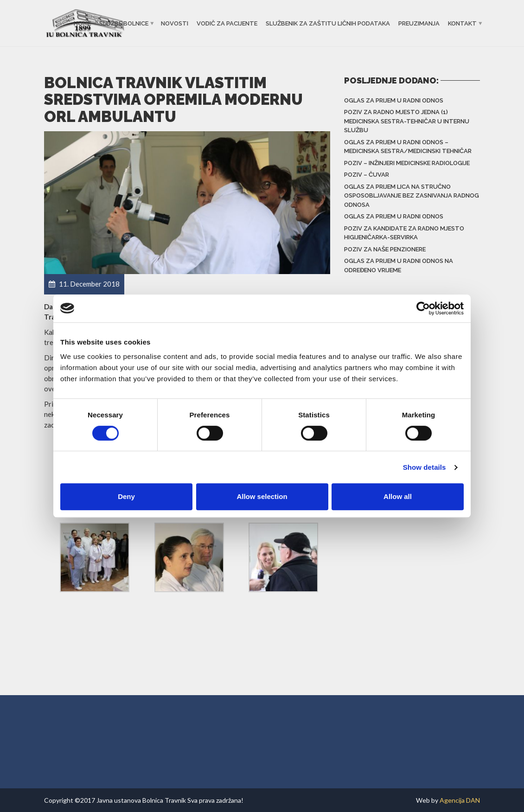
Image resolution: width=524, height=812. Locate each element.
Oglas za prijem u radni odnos (394, 100)
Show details (425, 467)
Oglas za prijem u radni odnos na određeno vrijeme (399, 265)
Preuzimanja (419, 23)
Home (82, 23)
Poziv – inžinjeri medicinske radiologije (407, 163)
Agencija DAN (460, 800)
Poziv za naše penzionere (385, 249)
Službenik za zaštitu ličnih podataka (328, 23)
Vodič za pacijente (227, 23)
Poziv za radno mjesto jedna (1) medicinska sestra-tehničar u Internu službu (407, 121)
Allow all (398, 496)
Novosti (175, 23)
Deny (126, 496)
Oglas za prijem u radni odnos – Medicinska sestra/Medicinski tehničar (408, 147)
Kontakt (462, 23)
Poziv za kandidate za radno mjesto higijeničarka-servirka (404, 233)
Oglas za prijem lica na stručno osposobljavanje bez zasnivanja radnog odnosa (412, 196)
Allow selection (262, 496)
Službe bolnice (124, 23)
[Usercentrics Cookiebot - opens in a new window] (423, 308)
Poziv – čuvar (367, 175)
